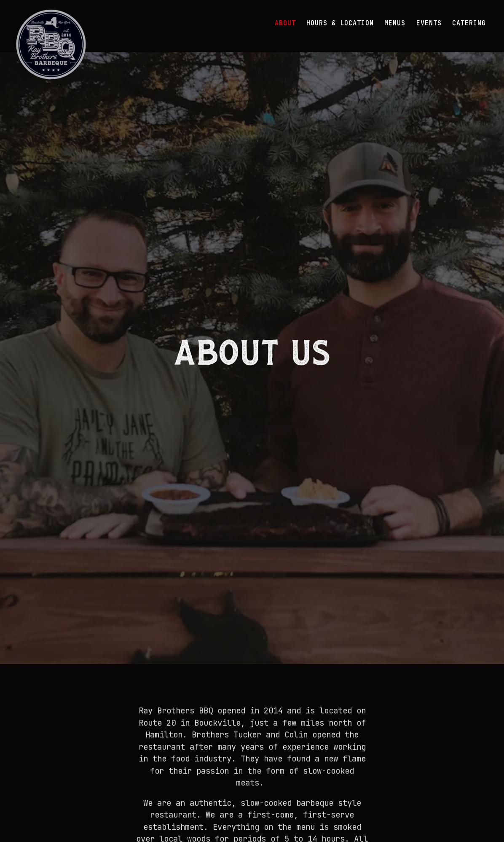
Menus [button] (395, 23)
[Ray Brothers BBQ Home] (51, 44)
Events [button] (429, 23)
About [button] (285, 23)
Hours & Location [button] (340, 23)
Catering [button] (469, 23)
